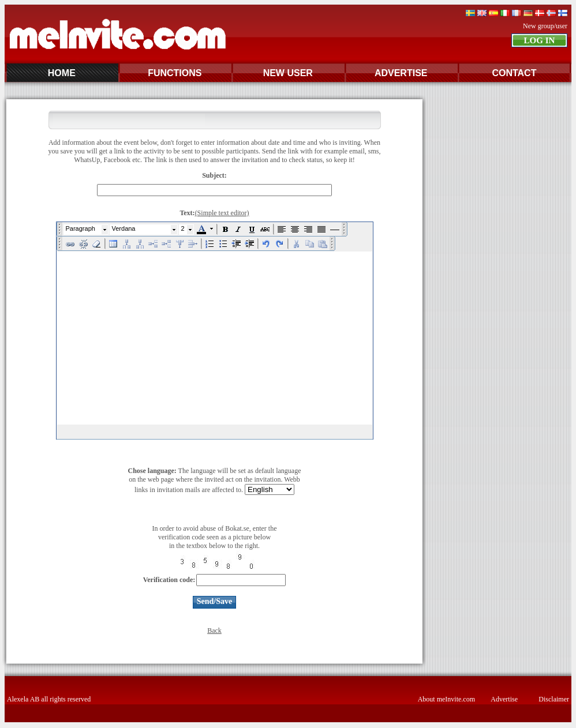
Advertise (504, 699)
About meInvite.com (446, 699)
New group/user (545, 26)
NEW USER (288, 73)
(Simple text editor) (222, 213)
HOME (62, 73)
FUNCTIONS (175, 73)
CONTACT (514, 73)
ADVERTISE (401, 73)
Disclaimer (554, 699)
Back (214, 631)
